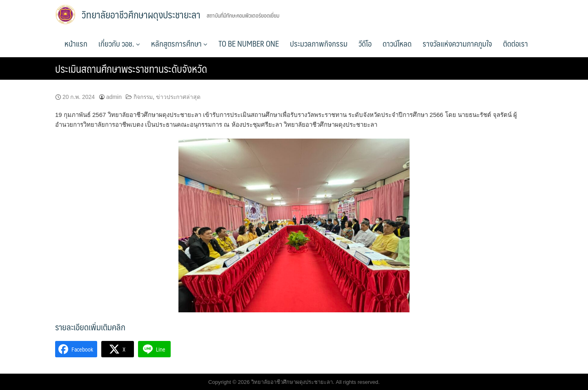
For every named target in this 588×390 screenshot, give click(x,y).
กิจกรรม (143, 97)
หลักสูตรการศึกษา (179, 43)
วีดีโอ (365, 43)
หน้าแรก (76, 43)
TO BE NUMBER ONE (249, 43)
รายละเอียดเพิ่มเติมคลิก (90, 327)
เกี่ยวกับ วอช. (119, 43)
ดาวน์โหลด (397, 43)
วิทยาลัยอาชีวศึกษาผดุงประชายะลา (141, 14)
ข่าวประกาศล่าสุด (178, 97)
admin (114, 97)
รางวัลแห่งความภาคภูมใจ (457, 43)
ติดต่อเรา (516, 43)
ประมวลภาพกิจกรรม (319, 43)
